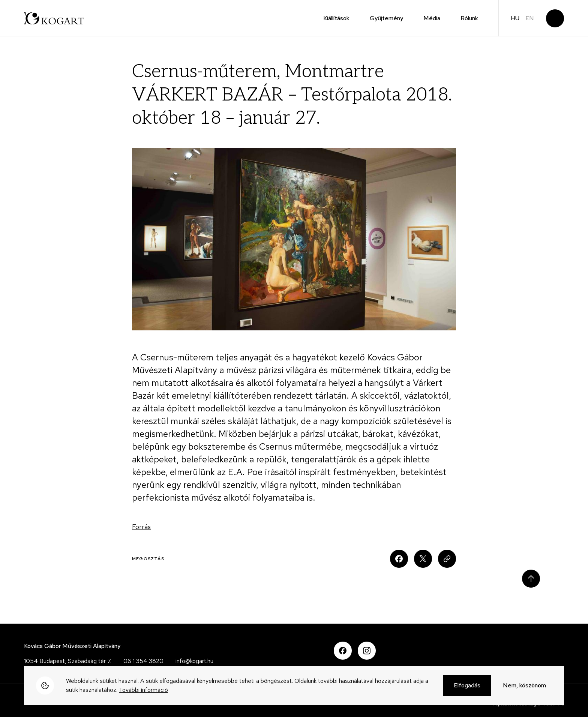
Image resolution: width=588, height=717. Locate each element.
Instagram (367, 651)
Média (432, 18)
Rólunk (469, 18)
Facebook (343, 651)
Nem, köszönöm (524, 686)
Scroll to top (531, 579)
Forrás (141, 527)
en (530, 18)
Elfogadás (467, 686)
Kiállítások (336, 18)
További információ (143, 690)
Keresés (555, 18)
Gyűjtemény (386, 18)
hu (515, 18)
